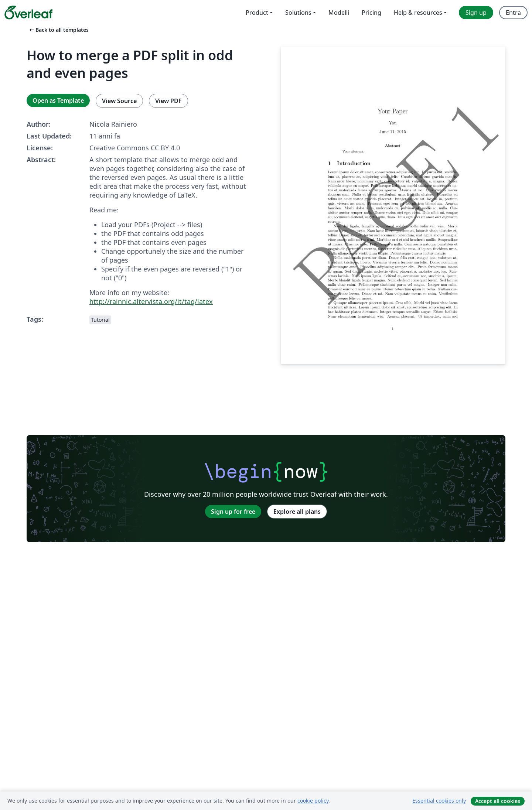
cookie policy (313, 801)
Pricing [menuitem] (371, 13)
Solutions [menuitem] (298, 13)
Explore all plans (297, 512)
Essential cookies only (439, 801)
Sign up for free (233, 512)
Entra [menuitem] (513, 13)
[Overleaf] (28, 13)
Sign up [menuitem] (476, 13)
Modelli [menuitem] (339, 13)
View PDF (168, 101)
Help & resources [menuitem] (418, 13)
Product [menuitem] (257, 13)
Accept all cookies (498, 801)
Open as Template (58, 100)
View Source (119, 101)
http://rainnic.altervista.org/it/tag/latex (151, 301)
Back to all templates (58, 30)
